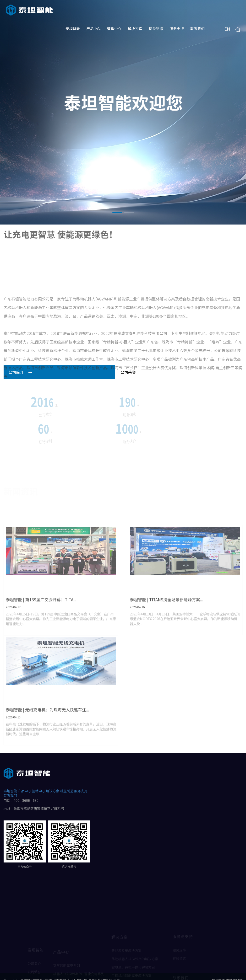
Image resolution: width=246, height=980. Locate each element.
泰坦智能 (10, 784)
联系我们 (10, 788)
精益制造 (67, 784)
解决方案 (53, 784)
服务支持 (81, 784)
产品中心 (24, 784)
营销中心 (38, 784)
